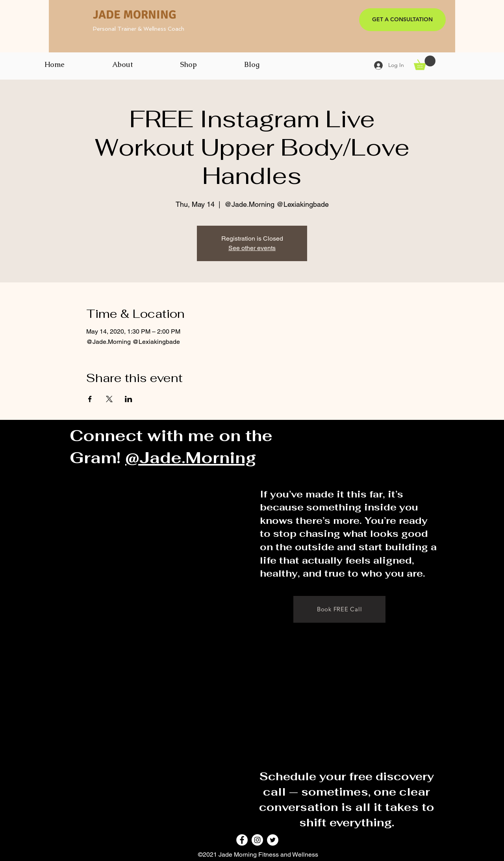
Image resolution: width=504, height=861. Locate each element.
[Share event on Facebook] (90, 399)
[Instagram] (257, 840)
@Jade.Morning (191, 458)
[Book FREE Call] (339, 609)
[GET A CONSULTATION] (402, 20)
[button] (425, 63)
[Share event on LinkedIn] (129, 399)
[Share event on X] (109, 399)
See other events (252, 248)
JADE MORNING (135, 15)
